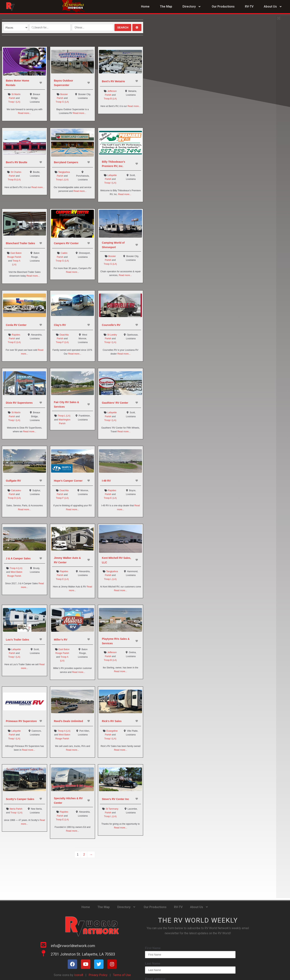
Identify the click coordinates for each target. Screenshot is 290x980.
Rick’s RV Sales (112, 721)
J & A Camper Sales (18, 558)
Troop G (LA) (62, 102)
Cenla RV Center (16, 325)
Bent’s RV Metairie (113, 81)
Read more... (24, 113)
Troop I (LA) (14, 102)
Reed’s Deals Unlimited (68, 721)
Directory (192, 7)
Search (124, 27)
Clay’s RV (60, 325)
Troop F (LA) (62, 342)
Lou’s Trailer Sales (17, 640)
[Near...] (93, 27)
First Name (153, 948)
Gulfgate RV (13, 481)
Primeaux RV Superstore (21, 721)
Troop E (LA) (14, 342)
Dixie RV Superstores (19, 403)
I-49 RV (106, 481)
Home (145, 6)
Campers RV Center (66, 243)
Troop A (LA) (16, 568)
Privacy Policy (98, 975)
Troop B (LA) (110, 99)
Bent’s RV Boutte (17, 162)
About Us (273, 7)
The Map (166, 6)
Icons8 (78, 975)
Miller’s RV (61, 640)
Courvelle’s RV (111, 325)
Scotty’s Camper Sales (20, 799)
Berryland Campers (66, 162)
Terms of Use (122, 975)
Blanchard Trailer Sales (20, 243)
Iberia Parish (16, 809)
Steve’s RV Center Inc (115, 799)
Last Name (153, 964)
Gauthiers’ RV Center (115, 403)
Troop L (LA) (62, 180)
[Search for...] (50, 27)
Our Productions (223, 6)
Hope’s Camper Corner (68, 481)
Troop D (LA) (14, 498)
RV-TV (249, 6)
